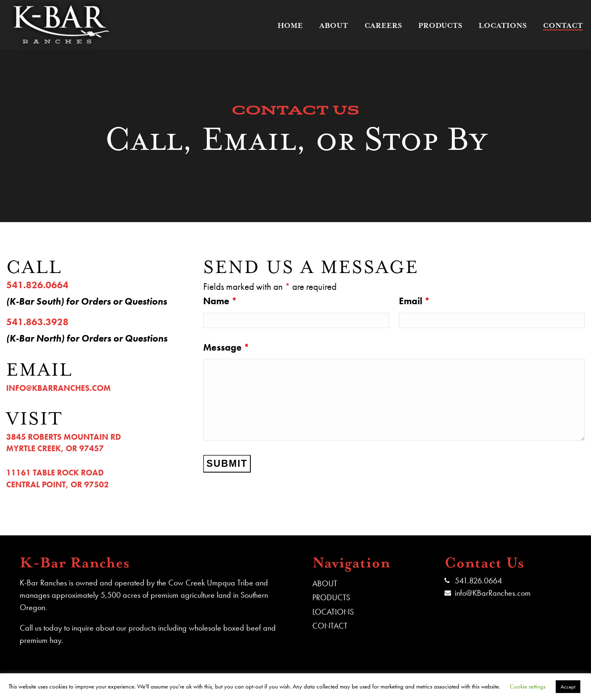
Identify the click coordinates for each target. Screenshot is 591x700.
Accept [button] (568, 687)
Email (414, 301)
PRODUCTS (331, 597)
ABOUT (325, 583)
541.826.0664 (478, 581)
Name (220, 301)
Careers (383, 25)
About (334, 25)
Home (290, 25)
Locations (503, 25)
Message (226, 347)
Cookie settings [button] (528, 686)
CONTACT (330, 626)
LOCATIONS (333, 612)
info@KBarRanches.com (493, 593)
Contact (563, 25)
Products (440, 25)
